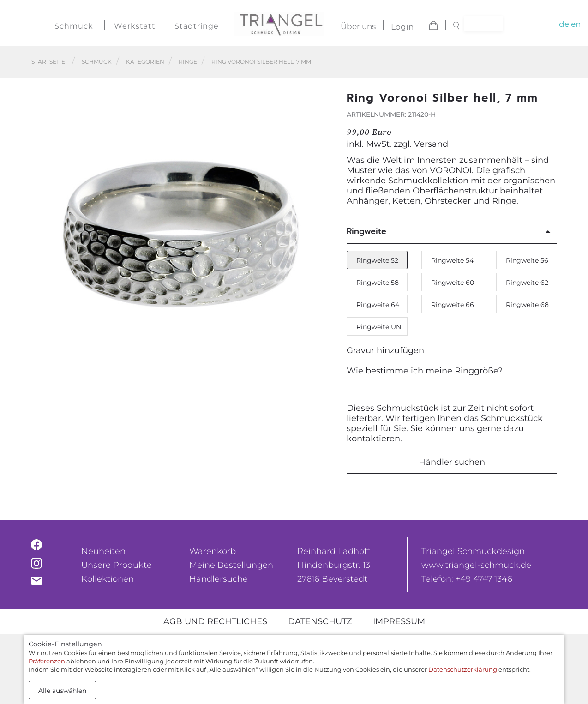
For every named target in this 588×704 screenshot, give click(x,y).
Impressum (399, 621)
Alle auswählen (62, 691)
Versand (431, 144)
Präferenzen (47, 661)
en (576, 24)
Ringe (188, 62)
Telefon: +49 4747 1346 (467, 579)
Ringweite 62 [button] (527, 283)
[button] (322, 229)
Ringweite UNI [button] (380, 327)
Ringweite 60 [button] (453, 283)
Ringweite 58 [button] (378, 283)
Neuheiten (103, 551)
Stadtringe (197, 26)
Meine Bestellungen (231, 565)
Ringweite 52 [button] (377, 260)
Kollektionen (108, 579)
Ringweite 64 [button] (378, 305)
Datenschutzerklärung (463, 669)
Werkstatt (135, 26)
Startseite (48, 62)
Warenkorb (213, 551)
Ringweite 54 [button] (452, 260)
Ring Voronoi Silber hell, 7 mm (261, 62)
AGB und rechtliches (215, 621)
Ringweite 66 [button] (453, 305)
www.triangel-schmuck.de (476, 565)
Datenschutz (320, 621)
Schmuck (74, 26)
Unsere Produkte (117, 565)
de (564, 24)
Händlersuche (219, 579)
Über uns (358, 27)
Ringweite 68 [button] (527, 305)
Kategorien (145, 62)
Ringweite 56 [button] (527, 260)
